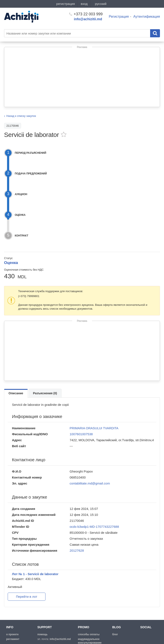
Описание (16, 393)
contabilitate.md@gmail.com (90, 483)
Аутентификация (147, 17)
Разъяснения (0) (45, 393)
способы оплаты (89, 634)
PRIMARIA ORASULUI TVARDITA (94, 428)
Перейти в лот (27, 597)
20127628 (77, 550)
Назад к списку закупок (21, 116)
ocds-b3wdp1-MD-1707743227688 (94, 527)
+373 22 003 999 (86, 14)
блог (115, 634)
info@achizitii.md (88, 19)
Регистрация (119, 17)
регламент (13, 639)
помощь (42, 634)
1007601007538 (81, 434)
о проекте (12, 634)
